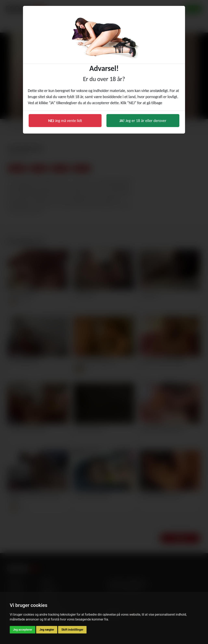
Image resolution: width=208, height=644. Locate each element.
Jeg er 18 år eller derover (143, 121)
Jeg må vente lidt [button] (65, 121)
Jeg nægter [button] (47, 630)
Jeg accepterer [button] (23, 630)
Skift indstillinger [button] (72, 630)
